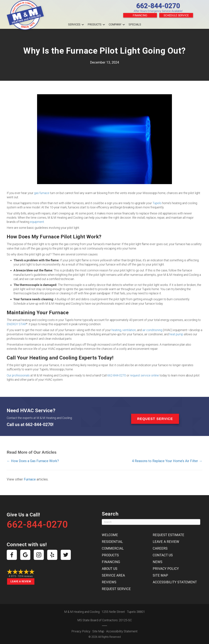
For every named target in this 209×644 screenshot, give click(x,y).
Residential (112, 542)
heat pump (176, 334)
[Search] (151, 522)
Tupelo (157, 203)
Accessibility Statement (175, 582)
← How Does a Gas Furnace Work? (33, 461)
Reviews (109, 582)
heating (116, 330)
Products (95, 25)
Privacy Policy (166, 569)
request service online (144, 375)
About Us (110, 569)
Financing (140, 15)
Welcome (110, 535)
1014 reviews (25, 576)
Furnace (30, 479)
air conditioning (152, 330)
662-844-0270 (158, 6)
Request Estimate (168, 535)
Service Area (113, 575)
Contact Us (163, 555)
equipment (37, 222)
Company (115, 25)
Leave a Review (21, 581)
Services (74, 25)
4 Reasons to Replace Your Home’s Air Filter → (167, 461)
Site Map (160, 575)
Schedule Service (176, 15)
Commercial (113, 548)
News (158, 562)
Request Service (116, 589)
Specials (135, 25)
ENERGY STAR (16, 324)
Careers (160, 548)
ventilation (129, 330)
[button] (83, 25)
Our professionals (18, 375)
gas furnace (42, 193)
